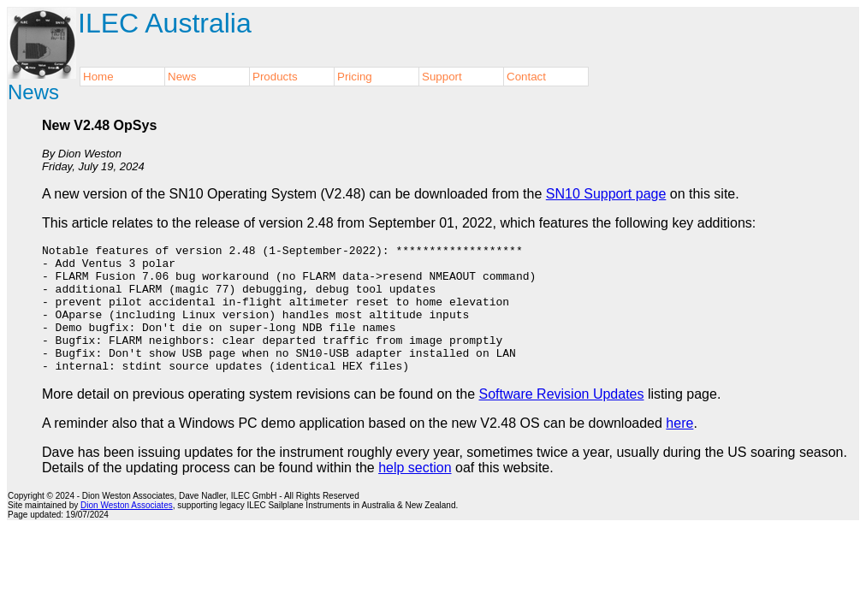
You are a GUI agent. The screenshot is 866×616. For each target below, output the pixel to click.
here (679, 449)
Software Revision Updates (562, 420)
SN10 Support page (606, 194)
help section (415, 493)
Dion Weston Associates (127, 531)
